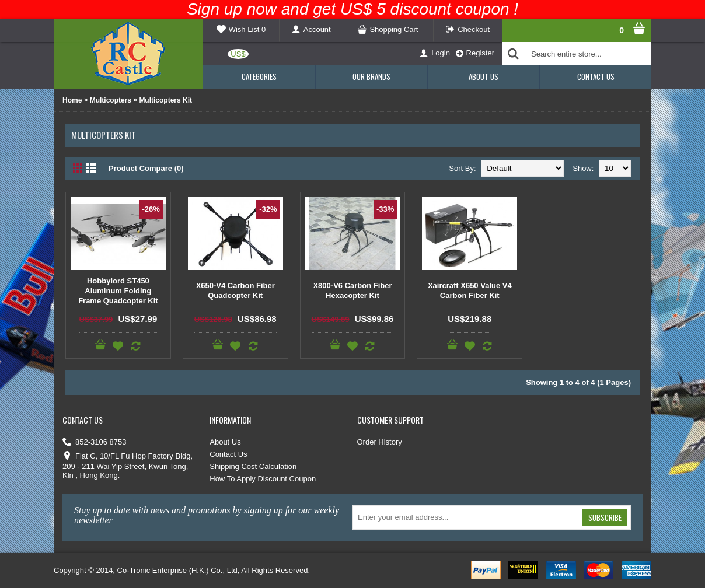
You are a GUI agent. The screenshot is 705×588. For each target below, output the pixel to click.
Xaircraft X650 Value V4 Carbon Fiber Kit (470, 290)
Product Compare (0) (146, 168)
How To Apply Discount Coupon (263, 479)
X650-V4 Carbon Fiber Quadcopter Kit (235, 290)
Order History (380, 442)
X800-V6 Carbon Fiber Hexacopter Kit (352, 290)
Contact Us (228, 454)
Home (72, 100)
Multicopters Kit (165, 100)
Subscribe (605, 517)
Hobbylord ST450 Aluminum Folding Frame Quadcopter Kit (118, 291)
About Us (225, 442)
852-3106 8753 (94, 442)
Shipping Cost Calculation (253, 466)
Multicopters (111, 100)
